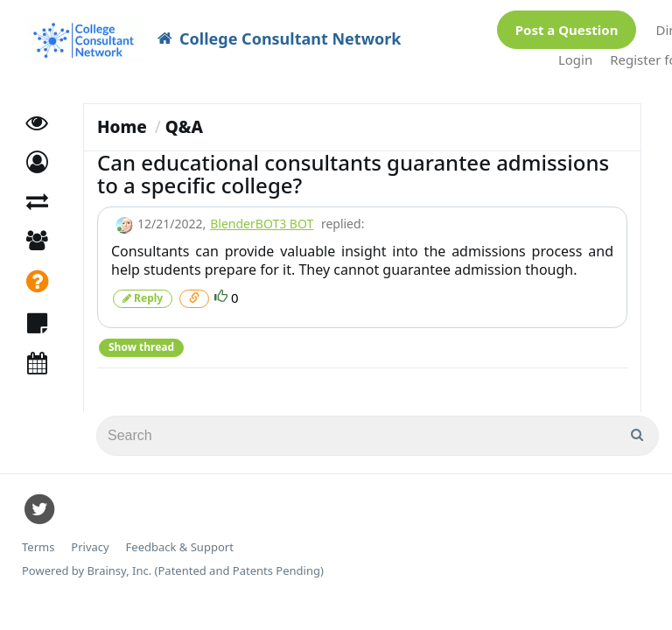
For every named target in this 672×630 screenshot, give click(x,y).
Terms (38, 539)
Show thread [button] (141, 338)
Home (122, 118)
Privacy (90, 539)
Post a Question (567, 25)
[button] (37, 154)
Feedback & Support (180, 539)
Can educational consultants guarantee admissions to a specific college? (353, 165)
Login (575, 55)
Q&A (184, 118)
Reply (143, 289)
